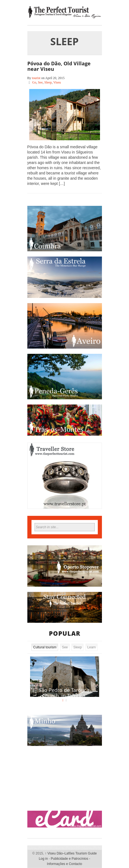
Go (34, 82)
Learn (92, 647)
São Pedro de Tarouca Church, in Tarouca (64, 693)
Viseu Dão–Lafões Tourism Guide (71, 853)
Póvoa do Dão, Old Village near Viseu (59, 66)
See (40, 82)
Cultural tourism (45, 647)
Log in (43, 859)
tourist (36, 78)
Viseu (57, 82)
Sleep (48, 82)
